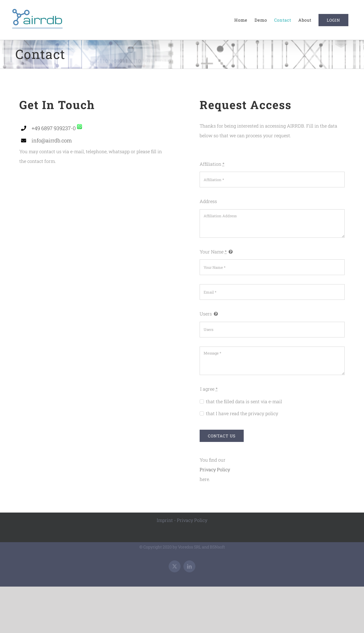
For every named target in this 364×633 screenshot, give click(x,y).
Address (208, 201)
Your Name (213, 252)
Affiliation (212, 164)
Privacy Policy (215, 469)
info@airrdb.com (52, 140)
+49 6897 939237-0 (54, 128)
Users (206, 314)
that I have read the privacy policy (242, 413)
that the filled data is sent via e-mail (244, 401)
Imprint (165, 520)
